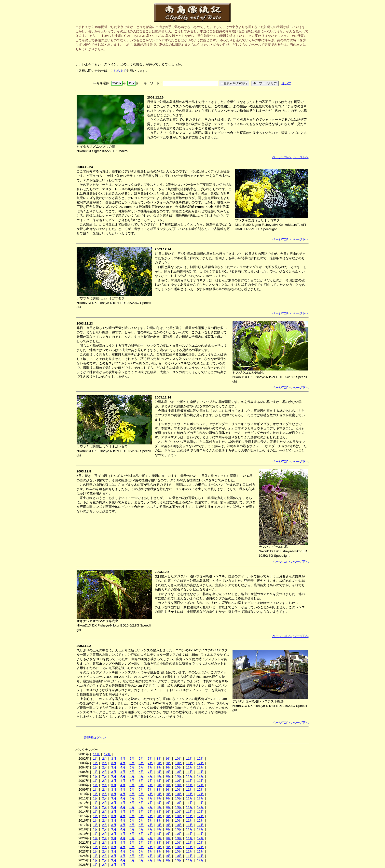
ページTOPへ (282, 157)
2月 (105, 759)
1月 (96, 759)
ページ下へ (301, 157)
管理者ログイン (95, 738)
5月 (132, 759)
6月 (141, 759)
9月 (168, 759)
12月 (107, 754)
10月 (179, 759)
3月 (114, 759)
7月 (150, 759)
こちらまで (118, 71)
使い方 (286, 83)
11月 (96, 754)
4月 (123, 759)
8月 (159, 759)
